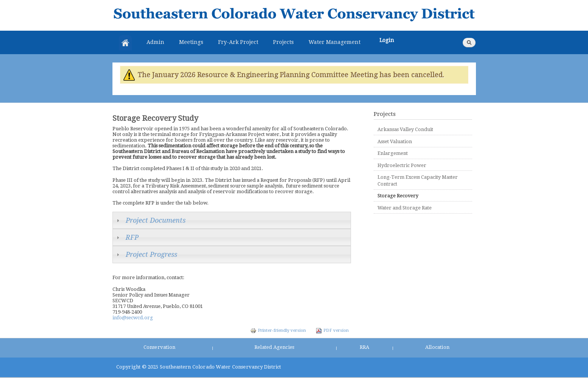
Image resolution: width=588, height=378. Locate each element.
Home (125, 43)
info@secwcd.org (133, 318)
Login (387, 40)
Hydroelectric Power (402, 165)
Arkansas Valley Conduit (405, 129)
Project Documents (156, 220)
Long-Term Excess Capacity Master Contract (418, 180)
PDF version (332, 330)
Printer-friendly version (278, 330)
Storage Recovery (398, 196)
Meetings (191, 42)
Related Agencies (274, 347)
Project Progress (151, 254)
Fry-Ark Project (238, 42)
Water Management (335, 42)
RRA (365, 347)
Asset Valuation (395, 141)
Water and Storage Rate (405, 208)
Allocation (437, 347)
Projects (283, 42)
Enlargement (393, 153)
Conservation (159, 347)
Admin (155, 42)
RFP (132, 237)
